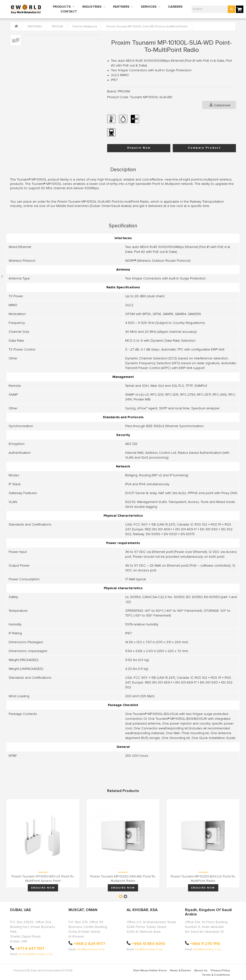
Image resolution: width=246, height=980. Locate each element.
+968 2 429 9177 (89, 944)
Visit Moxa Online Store (150, 971)
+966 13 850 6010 (148, 944)
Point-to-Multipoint (85, 27)
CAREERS (175, 7)
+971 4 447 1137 (30, 949)
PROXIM (57, 27)
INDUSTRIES (92, 7)
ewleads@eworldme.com (36, 954)
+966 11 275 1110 (205, 944)
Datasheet (220, 105)
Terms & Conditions (216, 975)
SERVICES (149, 7)
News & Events (180, 971)
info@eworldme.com (91, 950)
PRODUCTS (62, 7)
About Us (201, 971)
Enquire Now (139, 148)
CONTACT (69, 12)
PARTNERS (121, 7)
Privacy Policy (220, 971)
